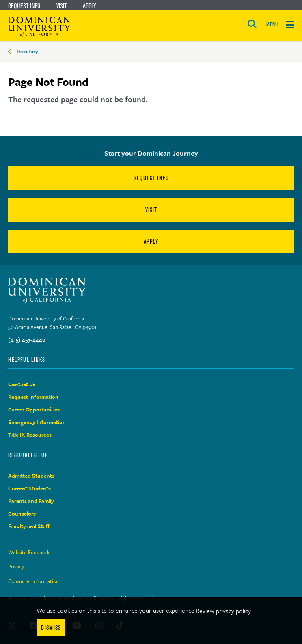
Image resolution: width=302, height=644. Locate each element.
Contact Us (22, 384)
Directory (27, 51)
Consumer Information (33, 581)
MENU (272, 25)
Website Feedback (29, 552)
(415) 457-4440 (27, 339)
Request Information (33, 397)
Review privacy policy (223, 611)
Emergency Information (37, 422)
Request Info (24, 6)
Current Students (29, 488)
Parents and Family (31, 501)
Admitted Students (31, 476)
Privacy (16, 566)
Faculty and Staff (29, 526)
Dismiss (51, 628)
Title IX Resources (30, 435)
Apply (90, 6)
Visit (61, 6)
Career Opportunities (34, 409)
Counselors (22, 513)
